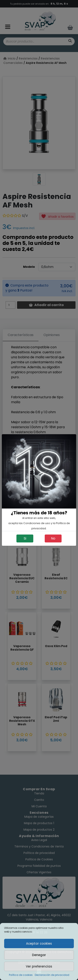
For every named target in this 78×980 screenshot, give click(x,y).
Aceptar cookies (39, 943)
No (53, 538)
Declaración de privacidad (52, 975)
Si (25, 538)
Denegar (39, 955)
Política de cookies (21, 975)
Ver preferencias (39, 966)
